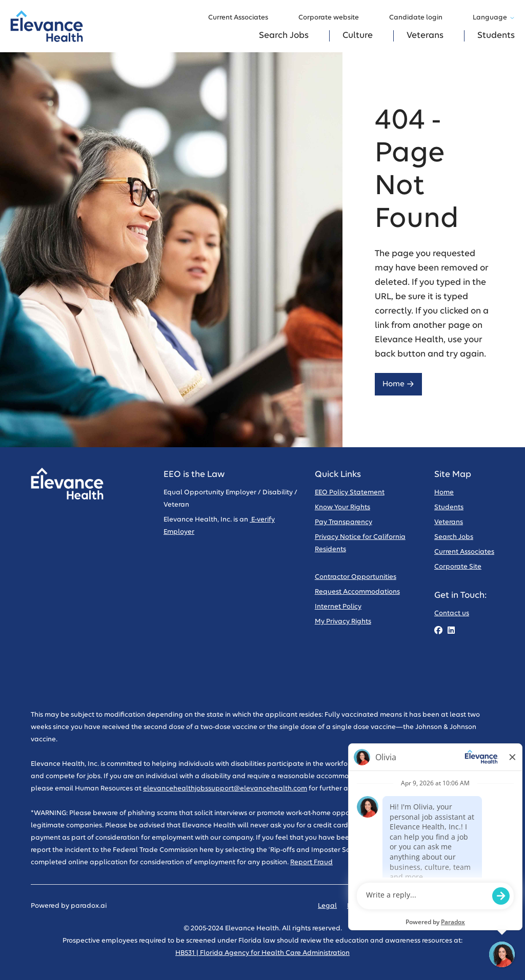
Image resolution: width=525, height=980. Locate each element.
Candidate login (421, 18)
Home (398, 384)
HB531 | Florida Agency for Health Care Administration (262, 953)
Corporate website (334, 18)
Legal (327, 906)
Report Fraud (311, 862)
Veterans (425, 36)
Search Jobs (284, 36)
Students (496, 36)
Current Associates (243, 18)
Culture (358, 36)
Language (494, 18)
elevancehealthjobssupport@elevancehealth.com (225, 789)
